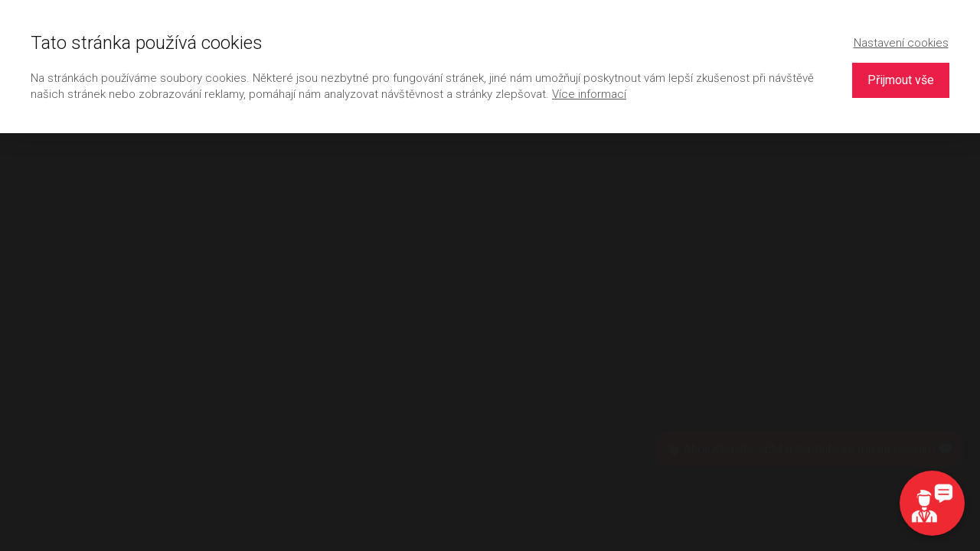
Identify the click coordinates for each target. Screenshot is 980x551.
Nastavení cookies (901, 43)
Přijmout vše (901, 80)
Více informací (589, 94)
